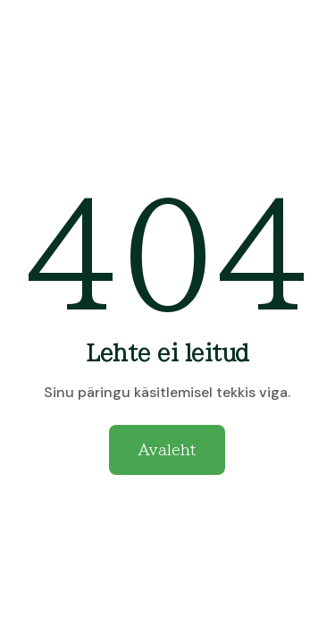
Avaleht (167, 450)
